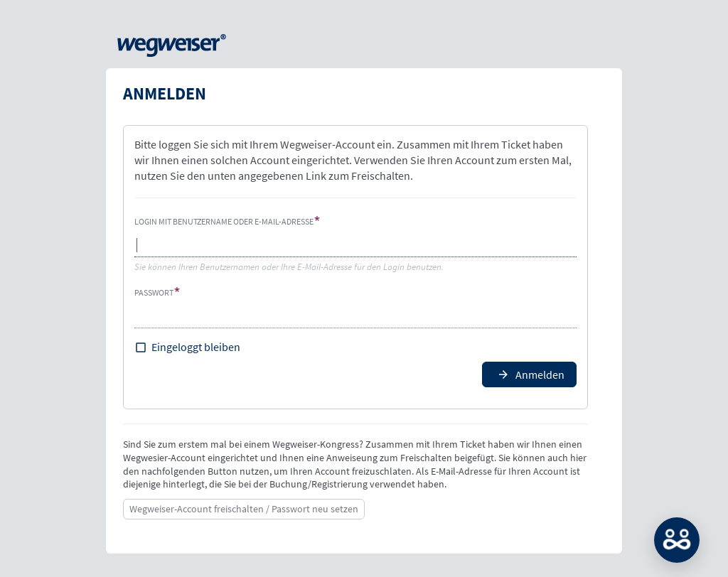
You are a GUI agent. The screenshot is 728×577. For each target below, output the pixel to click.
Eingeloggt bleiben (196, 347)
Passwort (154, 292)
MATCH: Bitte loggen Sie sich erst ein (677, 540)
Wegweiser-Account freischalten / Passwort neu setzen (244, 509)
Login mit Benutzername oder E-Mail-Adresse (224, 221)
